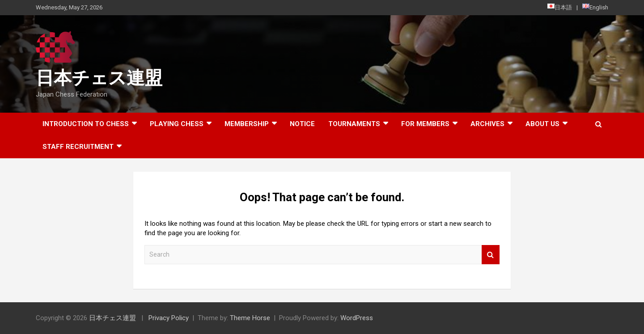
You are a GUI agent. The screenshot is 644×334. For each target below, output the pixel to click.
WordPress (357, 318)
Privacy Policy (169, 318)
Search (491, 255)
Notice (302, 124)
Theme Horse (250, 318)
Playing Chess (177, 124)
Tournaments (354, 124)
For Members (425, 124)
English (595, 7)
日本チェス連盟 (99, 78)
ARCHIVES (487, 124)
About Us (542, 124)
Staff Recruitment (78, 147)
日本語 (560, 7)
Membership (247, 124)
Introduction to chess (86, 124)
